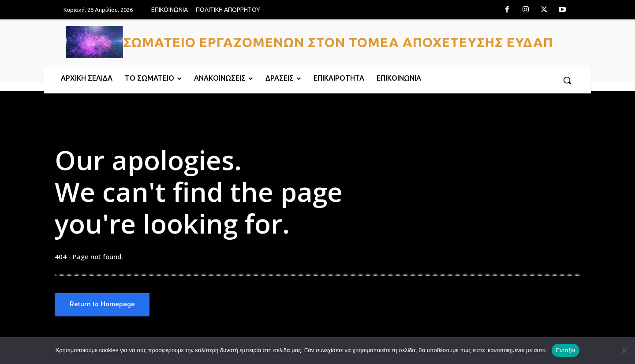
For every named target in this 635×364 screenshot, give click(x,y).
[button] (567, 80)
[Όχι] (624, 350)
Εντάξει (566, 350)
